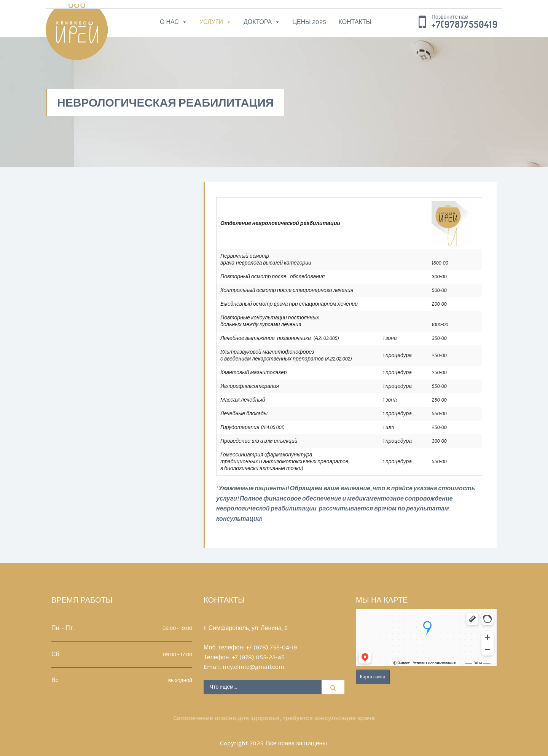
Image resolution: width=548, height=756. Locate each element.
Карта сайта (373, 677)
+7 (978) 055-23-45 (258, 657)
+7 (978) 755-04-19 (271, 648)
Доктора (258, 22)
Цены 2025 (309, 22)
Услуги (211, 22)
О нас (169, 22)
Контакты (355, 22)
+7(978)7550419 (465, 25)
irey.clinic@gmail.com (253, 667)
